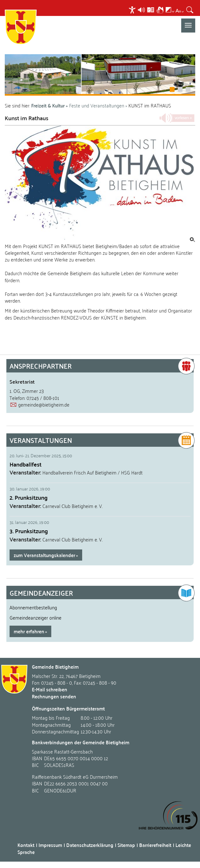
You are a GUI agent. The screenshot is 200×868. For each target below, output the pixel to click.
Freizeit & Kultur (48, 105)
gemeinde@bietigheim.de (44, 404)
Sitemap (126, 845)
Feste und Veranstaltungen (97, 105)
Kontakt (26, 845)
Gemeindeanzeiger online (36, 617)
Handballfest (25, 464)
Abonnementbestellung (33, 607)
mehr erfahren (29, 631)
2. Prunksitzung (29, 497)
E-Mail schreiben (50, 689)
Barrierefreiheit (155, 845)
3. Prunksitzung (29, 531)
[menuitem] (133, 10)
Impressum (50, 845)
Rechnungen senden (54, 696)
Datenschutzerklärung (90, 845)
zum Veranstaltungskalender (44, 555)
